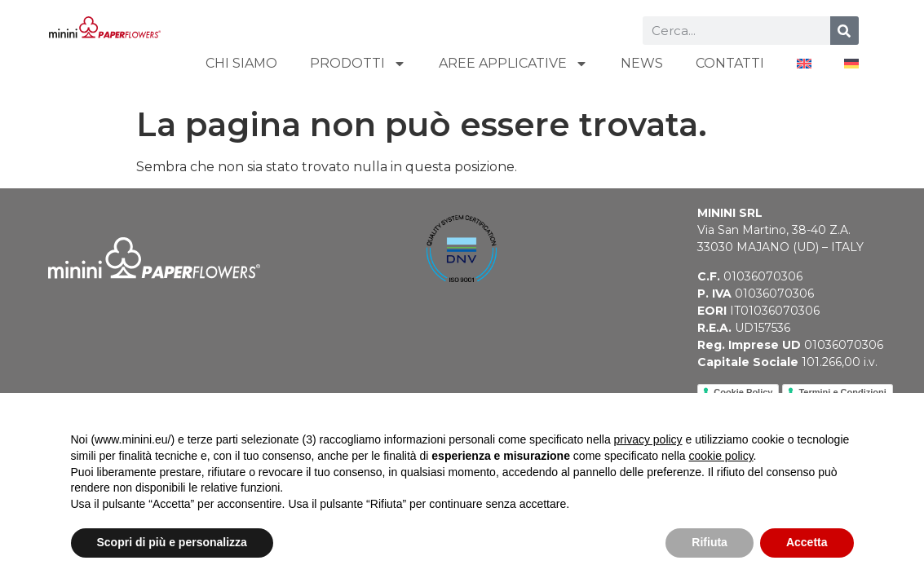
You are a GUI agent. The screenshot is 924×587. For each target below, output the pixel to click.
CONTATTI (730, 63)
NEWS (642, 63)
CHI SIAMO (241, 63)
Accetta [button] (807, 542)
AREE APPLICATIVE (513, 64)
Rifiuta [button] (710, 542)
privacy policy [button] (648, 439)
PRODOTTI (358, 64)
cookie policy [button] (721, 456)
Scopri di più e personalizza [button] (172, 542)
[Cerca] (844, 31)
